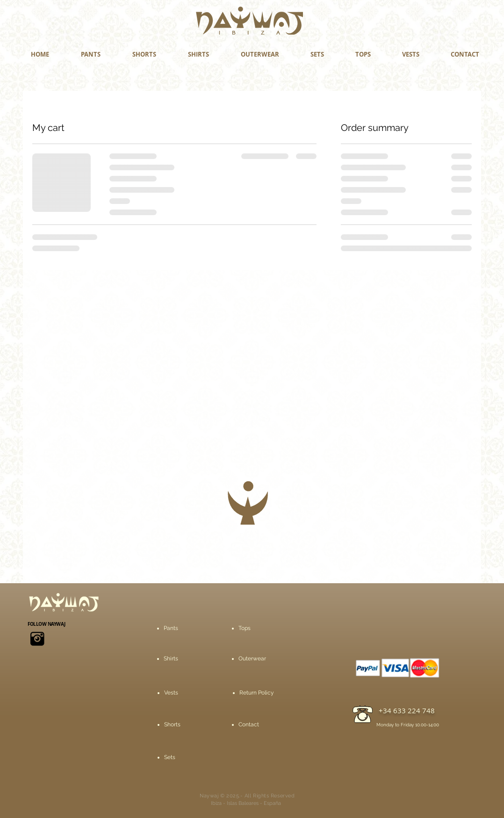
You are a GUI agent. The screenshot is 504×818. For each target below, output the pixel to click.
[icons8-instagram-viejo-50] (37, 639)
